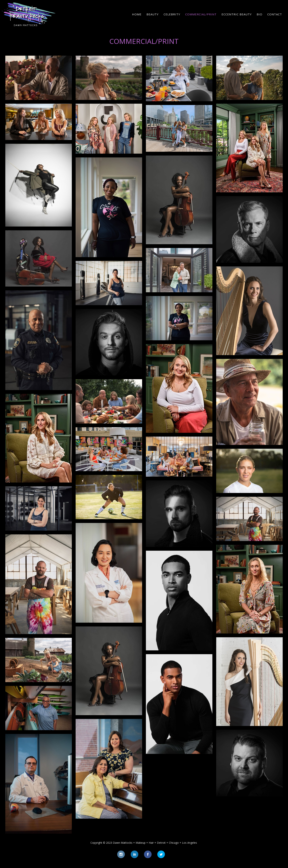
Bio (260, 15)
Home (137, 15)
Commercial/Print (201, 15)
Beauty (153, 15)
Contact (275, 15)
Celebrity (172, 15)
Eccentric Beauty (237, 15)
